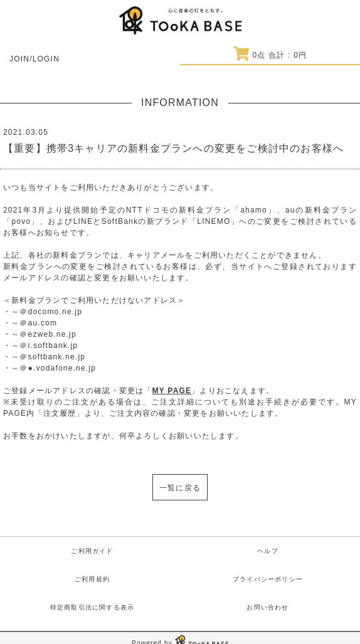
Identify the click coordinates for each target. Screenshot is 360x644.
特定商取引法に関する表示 (92, 607)
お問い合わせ (267, 607)
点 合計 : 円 (270, 55)
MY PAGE (172, 391)
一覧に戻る (180, 488)
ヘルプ (268, 551)
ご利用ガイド (92, 551)
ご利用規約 (92, 579)
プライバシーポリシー (268, 579)
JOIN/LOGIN (34, 59)
